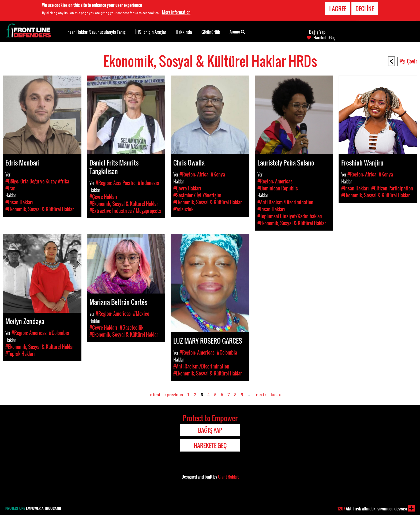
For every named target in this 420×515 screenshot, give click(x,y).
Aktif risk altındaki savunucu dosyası (372, 509)
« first (155, 395)
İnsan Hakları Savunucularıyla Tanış (96, 32)
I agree (338, 9)
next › (261, 395)
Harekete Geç (324, 37)
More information (176, 12)
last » (276, 395)
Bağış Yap (317, 32)
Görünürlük (211, 32)
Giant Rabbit (228, 477)
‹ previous (174, 395)
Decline (365, 9)
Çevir (412, 61)
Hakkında (184, 32)
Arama (237, 31)
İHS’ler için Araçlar (151, 32)
